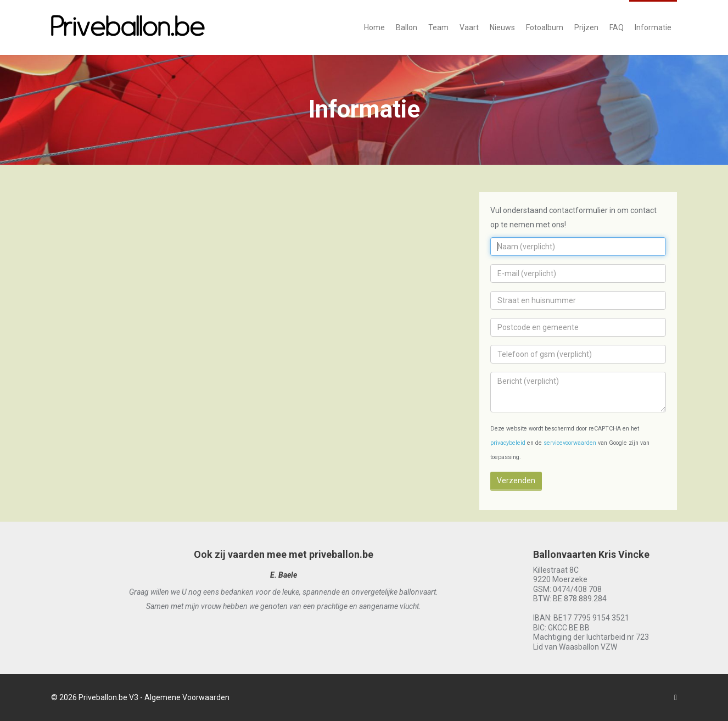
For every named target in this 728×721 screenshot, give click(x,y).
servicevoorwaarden (570, 443)
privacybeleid (508, 443)
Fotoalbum (545, 27)
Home (374, 27)
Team (438, 27)
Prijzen (586, 27)
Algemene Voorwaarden (187, 697)
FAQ (617, 27)
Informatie (653, 27)
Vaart (469, 27)
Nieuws (502, 27)
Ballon (407, 27)
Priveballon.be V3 (108, 697)
